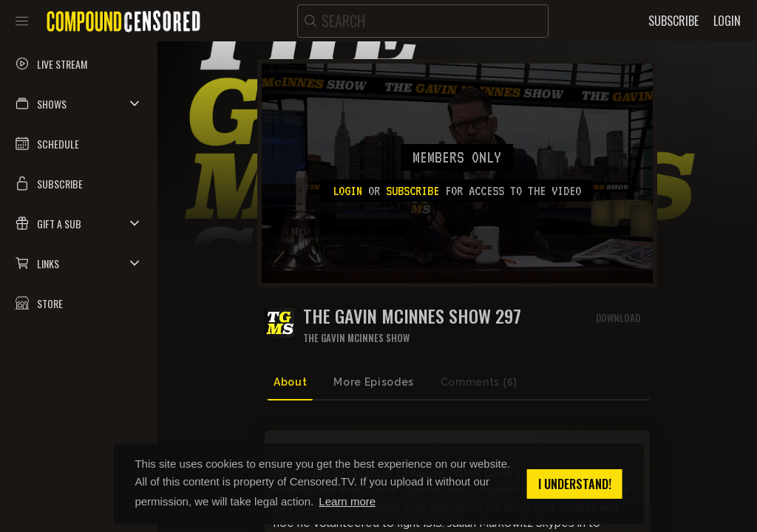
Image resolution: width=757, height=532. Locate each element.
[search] (423, 21)
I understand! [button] (575, 484)
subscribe (413, 191)
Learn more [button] (347, 501)
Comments (479, 382)
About (290, 382)
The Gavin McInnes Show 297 (412, 316)
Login (347, 191)
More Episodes (373, 382)
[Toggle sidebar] (22, 21)
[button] (79, 103)
